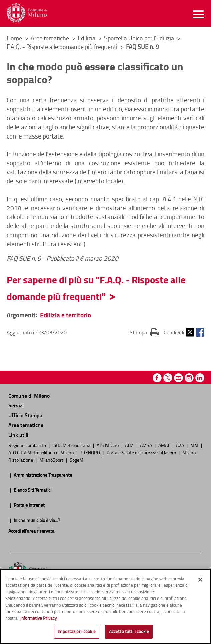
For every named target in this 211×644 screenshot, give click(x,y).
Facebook (200, 332)
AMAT (164, 445)
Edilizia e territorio (66, 315)
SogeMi (77, 460)
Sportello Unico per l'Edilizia (140, 38)
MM (195, 445)
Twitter (190, 332)
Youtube (178, 378)
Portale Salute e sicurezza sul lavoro (142, 452)
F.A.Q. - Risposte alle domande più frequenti (63, 47)
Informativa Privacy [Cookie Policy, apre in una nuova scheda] (39, 619)
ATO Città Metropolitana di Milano (42, 452)
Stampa (144, 332)
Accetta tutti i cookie (129, 633)
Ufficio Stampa (25, 415)
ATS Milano (108, 445)
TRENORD (91, 452)
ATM (130, 445)
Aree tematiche (51, 38)
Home (14, 38)
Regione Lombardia (28, 445)
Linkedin (200, 378)
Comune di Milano (29, 396)
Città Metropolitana (72, 445)
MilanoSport (52, 460)
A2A (180, 445)
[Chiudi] (200, 581)
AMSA (146, 445)
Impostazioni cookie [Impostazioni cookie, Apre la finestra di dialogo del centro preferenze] (77, 633)
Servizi (16, 405)
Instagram (189, 378)
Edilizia (87, 38)
